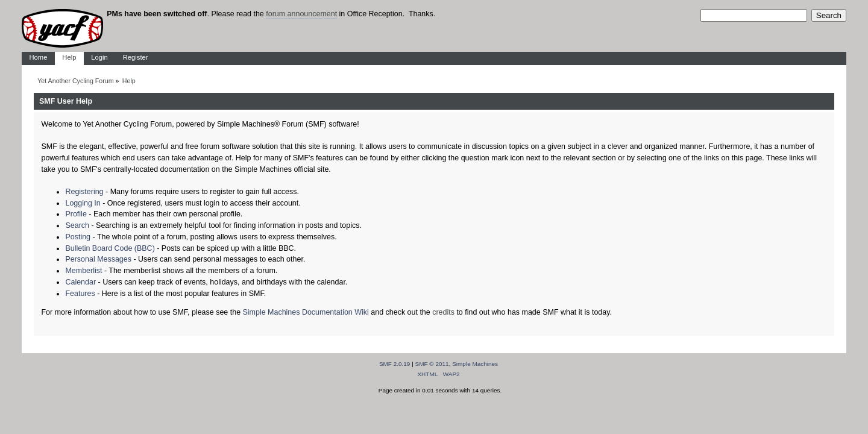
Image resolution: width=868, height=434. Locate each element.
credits (443, 312)
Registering (84, 192)
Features (80, 294)
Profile (76, 214)
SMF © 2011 (432, 364)
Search (77, 225)
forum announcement (301, 14)
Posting (78, 237)
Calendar (80, 282)
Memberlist (83, 271)
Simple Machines (475, 364)
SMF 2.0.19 (395, 364)
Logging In (83, 203)
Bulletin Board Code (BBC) (110, 248)
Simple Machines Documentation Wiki (306, 312)
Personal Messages (98, 259)
